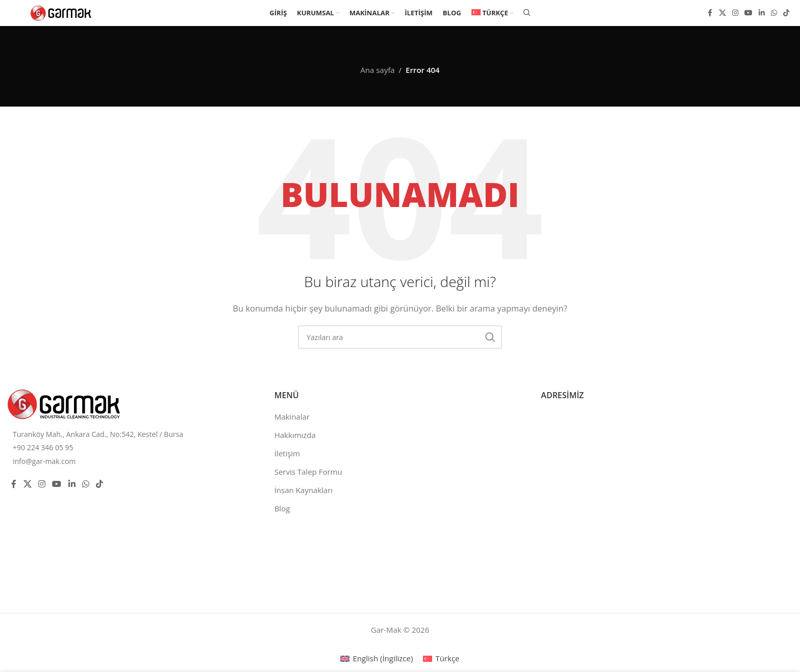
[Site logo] (61, 13)
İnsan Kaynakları (304, 490)
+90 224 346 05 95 (43, 447)
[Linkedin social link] (762, 14)
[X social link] (722, 14)
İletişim (287, 453)
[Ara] (527, 14)
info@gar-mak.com (44, 461)
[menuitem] (492, 14)
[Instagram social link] (735, 14)
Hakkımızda (295, 435)
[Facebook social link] (710, 14)
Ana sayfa (377, 70)
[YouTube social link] (748, 14)
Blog (282, 508)
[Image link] (64, 403)
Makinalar (292, 417)
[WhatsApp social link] (774, 14)
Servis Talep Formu (308, 472)
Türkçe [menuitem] (447, 658)
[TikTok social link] (786, 14)
